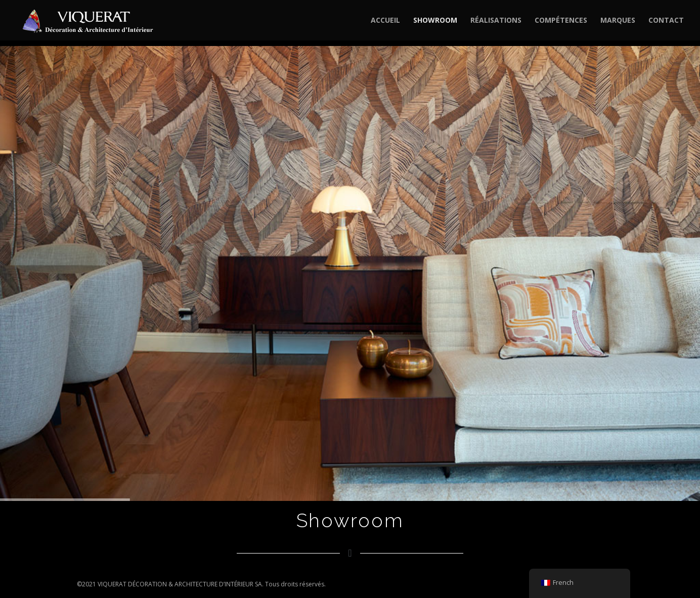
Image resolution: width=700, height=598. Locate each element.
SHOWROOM (435, 21)
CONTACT (666, 21)
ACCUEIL (385, 21)
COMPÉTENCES (561, 21)
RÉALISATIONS (496, 21)
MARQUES (618, 21)
